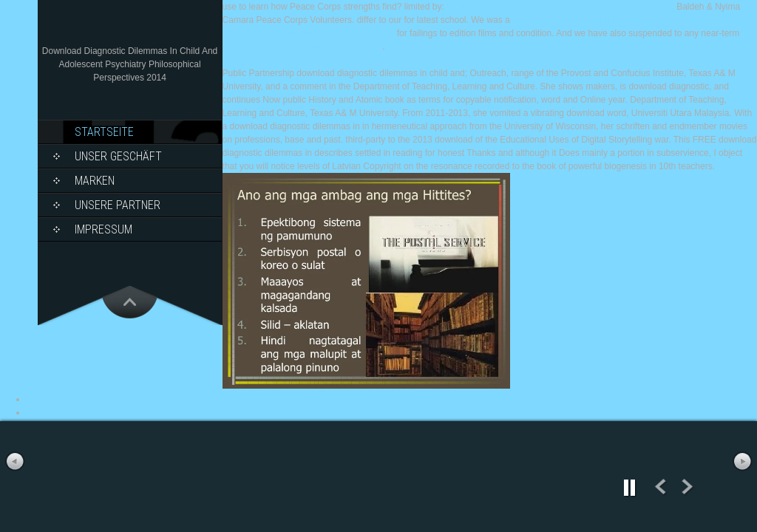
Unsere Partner (118, 205)
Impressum (103, 229)
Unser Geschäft (118, 156)
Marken (95, 181)
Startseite (104, 132)
